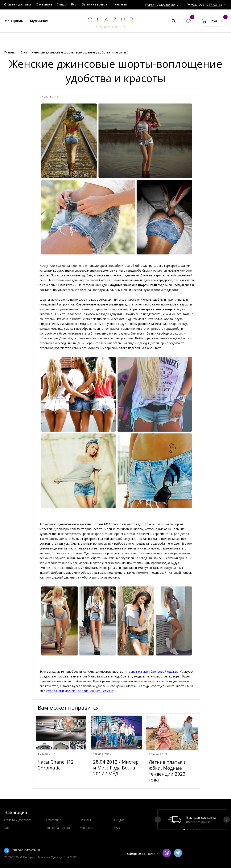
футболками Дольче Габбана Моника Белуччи (80, 691)
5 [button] (197, 829)
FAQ (117, 828)
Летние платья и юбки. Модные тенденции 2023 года (168, 771)
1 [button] (184, 829)
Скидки (62, 4)
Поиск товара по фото (162, 4)
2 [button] (187, 829)
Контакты (120, 4)
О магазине (44, 4)
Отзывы (85, 820)
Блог (74, 4)
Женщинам (14, 21)
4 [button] (194, 829)
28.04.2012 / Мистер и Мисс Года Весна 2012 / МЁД (116, 768)
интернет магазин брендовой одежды (151, 671)
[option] (192, 819)
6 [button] (200, 829)
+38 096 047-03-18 (26, 850)
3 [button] (191, 829)
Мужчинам (39, 21)
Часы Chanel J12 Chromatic (56, 765)
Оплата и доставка (18, 4)
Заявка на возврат (96, 4)
